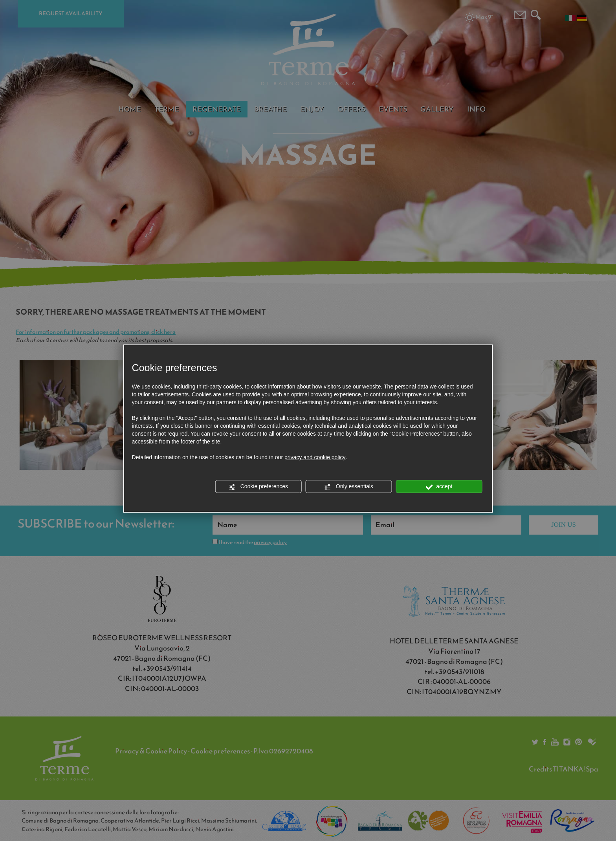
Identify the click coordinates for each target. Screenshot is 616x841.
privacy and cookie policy (315, 457)
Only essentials (349, 487)
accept (439, 487)
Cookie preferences (258, 487)
